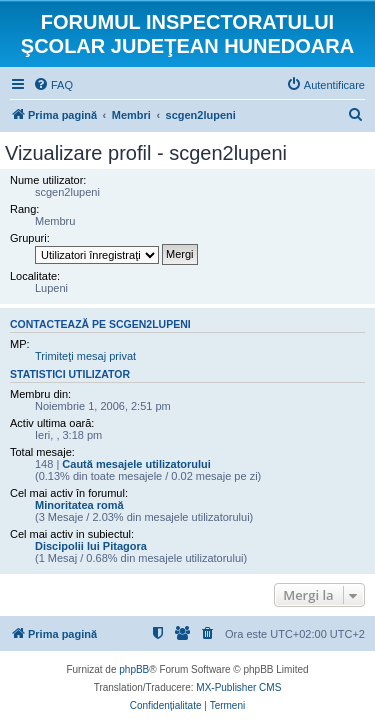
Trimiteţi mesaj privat (85, 356)
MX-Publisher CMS (238, 687)
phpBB (134, 669)
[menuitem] (53, 85)
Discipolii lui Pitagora (91, 546)
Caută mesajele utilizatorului (136, 464)
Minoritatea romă (79, 505)
